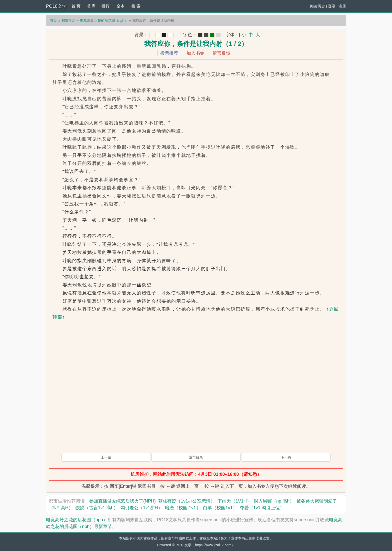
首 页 (76, 6)
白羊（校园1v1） (220, 508)
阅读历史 (317, 6)
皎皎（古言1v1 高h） (97, 508)
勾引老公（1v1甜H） (141, 508)
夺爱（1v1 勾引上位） (262, 508)
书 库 (91, 6)
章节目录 (196, 457)
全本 (120, 6)
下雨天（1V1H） (234, 501)
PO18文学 (56, 6)
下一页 (286, 457)
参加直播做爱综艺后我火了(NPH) (122, 501)
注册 (342, 6)
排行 (105, 6)
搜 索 (136, 6)
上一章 (106, 457)
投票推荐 (169, 53)
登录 (332, 6)
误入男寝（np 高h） (274, 501)
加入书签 (195, 53)
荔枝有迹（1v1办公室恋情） (187, 501)
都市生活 (68, 20)
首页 (53, 20)
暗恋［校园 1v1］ (183, 508)
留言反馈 (221, 53)
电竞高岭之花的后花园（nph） (104, 20)
